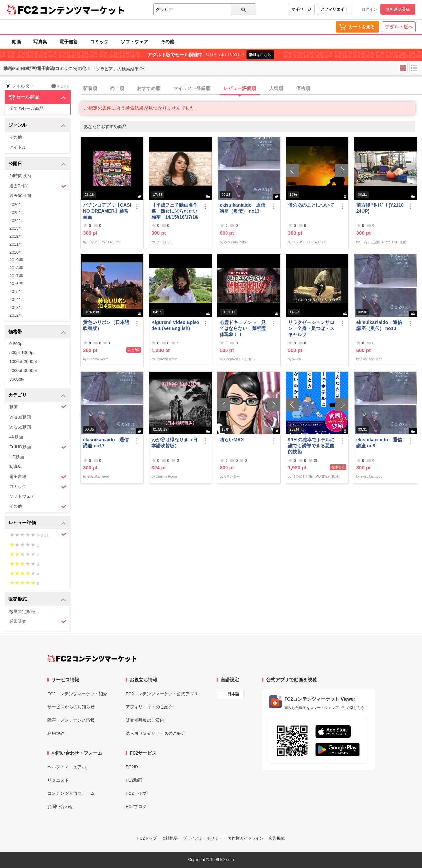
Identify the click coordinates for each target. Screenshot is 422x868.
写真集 (40, 42)
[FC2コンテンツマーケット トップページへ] (92, 658)
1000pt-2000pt (23, 361)
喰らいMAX (232, 440)
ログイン (369, 9)
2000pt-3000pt (23, 370)
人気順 (276, 88)
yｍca (297, 359)
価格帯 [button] (37, 332)
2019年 (16, 260)
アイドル (18, 147)
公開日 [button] (37, 164)
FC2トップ (147, 838)
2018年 (16, 268)
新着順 (90, 88)
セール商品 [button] (37, 97)
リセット (60, 86)
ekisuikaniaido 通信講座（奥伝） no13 (242, 208)
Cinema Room (98, 359)
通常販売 (38, 622)
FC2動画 (134, 780)
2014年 (16, 299)
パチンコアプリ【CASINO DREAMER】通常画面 (107, 211)
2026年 (16, 205)
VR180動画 (20, 417)
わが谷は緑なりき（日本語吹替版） (174, 443)
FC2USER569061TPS (104, 242)
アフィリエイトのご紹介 (149, 707)
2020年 (16, 252)
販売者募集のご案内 (145, 720)
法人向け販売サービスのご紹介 (156, 733)
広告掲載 (277, 838)
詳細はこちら (260, 55)
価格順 (303, 88)
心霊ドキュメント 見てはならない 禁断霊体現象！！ (243, 328)
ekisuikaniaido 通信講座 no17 (106, 443)
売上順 (117, 88)
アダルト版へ (399, 27)
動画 (16, 42)
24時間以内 (20, 176)
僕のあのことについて (311, 205)
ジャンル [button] (37, 125)
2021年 (16, 244)
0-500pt (16, 344)
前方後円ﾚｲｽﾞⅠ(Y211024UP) (380, 208)
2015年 (16, 292)
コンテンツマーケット (82, 10)
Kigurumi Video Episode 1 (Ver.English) (175, 325)
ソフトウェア (135, 42)
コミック (99, 42)
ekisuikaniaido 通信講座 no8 (379, 443)
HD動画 (17, 457)
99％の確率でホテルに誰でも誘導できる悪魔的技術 (312, 446)
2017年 (16, 276)
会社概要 (170, 838)
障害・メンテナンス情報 (71, 720)
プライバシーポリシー (203, 838)
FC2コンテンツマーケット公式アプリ (162, 694)
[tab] (251, 89)
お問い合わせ (60, 807)
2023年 (16, 228)
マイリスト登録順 (192, 88)
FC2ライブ (136, 793)
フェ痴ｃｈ (164, 242)
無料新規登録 (398, 9)
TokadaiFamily (166, 359)
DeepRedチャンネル (239, 359)
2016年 (16, 284)
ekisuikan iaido (235, 242)
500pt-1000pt (22, 353)
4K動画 (16, 437)
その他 (167, 42)
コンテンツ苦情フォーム (71, 793)
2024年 (16, 220)
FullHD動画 (38, 447)
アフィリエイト (334, 9)
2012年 (16, 315)
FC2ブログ (136, 807)
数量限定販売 (22, 611)
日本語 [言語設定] (233, 694)
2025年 (16, 212)
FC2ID (132, 767)
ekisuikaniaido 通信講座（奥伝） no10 (379, 325)
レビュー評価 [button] (37, 523)
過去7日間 (38, 186)
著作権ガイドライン (246, 838)
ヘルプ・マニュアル (67, 767)
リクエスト (58, 780)
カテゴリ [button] (37, 395)
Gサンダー (232, 477)
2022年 (16, 236)
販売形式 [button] (37, 599)
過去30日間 (20, 196)
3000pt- (16, 379)
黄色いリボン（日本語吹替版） (106, 325)
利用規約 (56, 733)
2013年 (16, 307)
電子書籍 (69, 42)
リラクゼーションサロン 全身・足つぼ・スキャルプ (311, 328)
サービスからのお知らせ (71, 707)
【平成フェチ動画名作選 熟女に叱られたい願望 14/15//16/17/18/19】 (175, 211)
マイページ (301, 9)
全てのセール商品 (26, 109)
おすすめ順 (149, 88)
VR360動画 (20, 427)
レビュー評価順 (240, 88)
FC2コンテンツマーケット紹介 (77, 694)
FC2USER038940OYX (309, 242)
